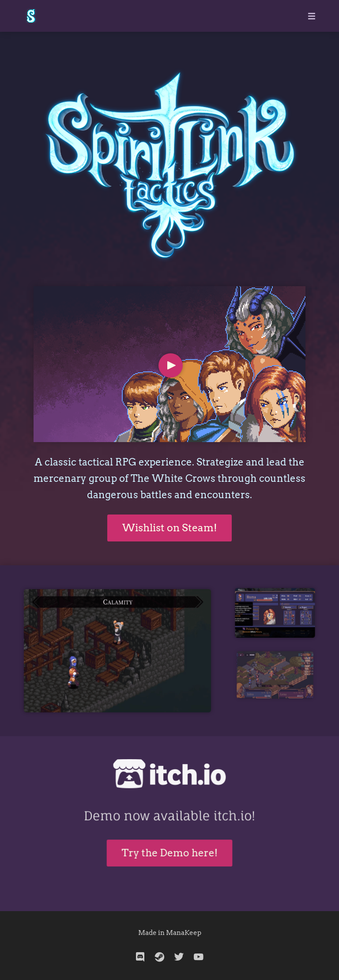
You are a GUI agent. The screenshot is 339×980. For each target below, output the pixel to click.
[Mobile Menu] (309, 16)
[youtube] (199, 957)
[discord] (140, 957)
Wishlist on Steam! (170, 528)
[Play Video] (171, 365)
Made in (152, 933)
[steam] (160, 957)
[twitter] (179, 957)
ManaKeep (184, 933)
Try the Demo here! (169, 848)
